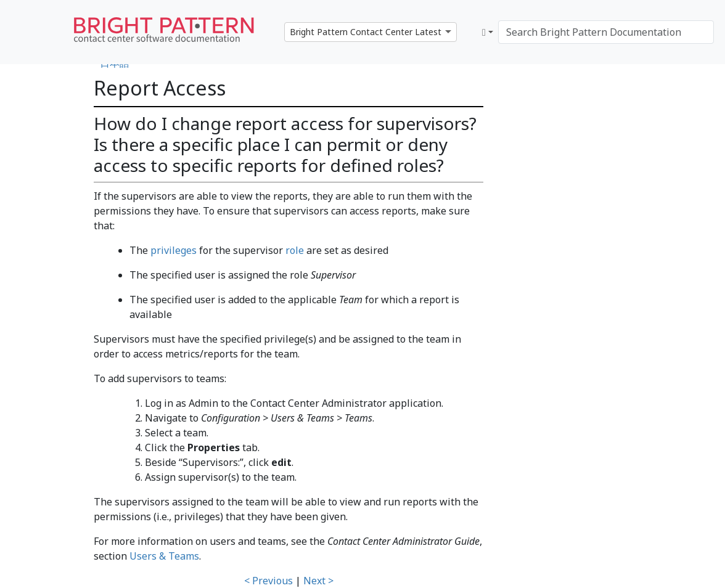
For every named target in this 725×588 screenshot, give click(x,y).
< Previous (268, 581)
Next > (318, 581)
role (295, 250)
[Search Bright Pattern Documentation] (606, 32)
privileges (174, 250)
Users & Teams (164, 556)
